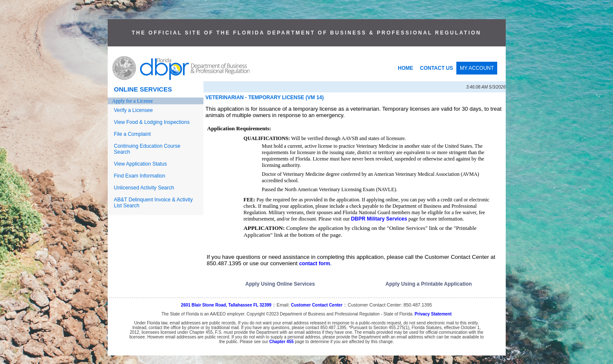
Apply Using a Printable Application (429, 284)
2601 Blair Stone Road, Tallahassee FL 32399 (226, 305)
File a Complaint (133, 134)
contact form (315, 264)
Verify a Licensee (133, 110)
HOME (406, 68)
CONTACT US (437, 68)
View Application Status (141, 164)
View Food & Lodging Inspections (152, 122)
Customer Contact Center (317, 305)
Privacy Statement (433, 314)
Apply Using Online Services (280, 284)
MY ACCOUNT (477, 68)
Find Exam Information (140, 176)
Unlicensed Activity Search (144, 188)
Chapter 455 (282, 342)
